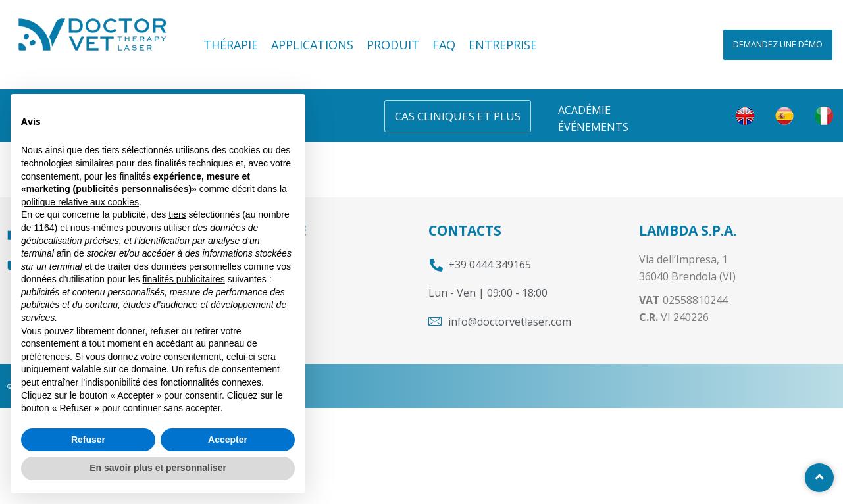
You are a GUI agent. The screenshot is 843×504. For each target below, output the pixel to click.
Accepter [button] (228, 440)
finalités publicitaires (183, 279)
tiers (177, 214)
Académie (584, 110)
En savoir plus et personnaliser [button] (158, 468)
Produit (393, 45)
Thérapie (231, 45)
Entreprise (503, 45)
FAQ (444, 45)
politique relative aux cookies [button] (80, 202)
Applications (312, 45)
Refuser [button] (88, 440)
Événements (593, 127)
